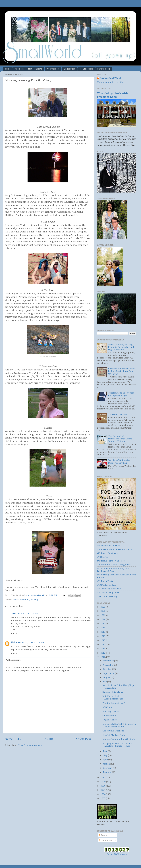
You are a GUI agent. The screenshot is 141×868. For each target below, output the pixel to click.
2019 (103, 623)
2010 (103, 777)
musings (35, 599)
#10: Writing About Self (109, 589)
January (107, 772)
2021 (103, 615)
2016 (103, 636)
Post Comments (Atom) (30, 745)
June (105, 751)
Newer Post (13, 739)
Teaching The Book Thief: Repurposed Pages (121, 394)
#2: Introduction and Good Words (115, 549)
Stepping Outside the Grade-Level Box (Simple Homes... (117, 745)
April (106, 759)
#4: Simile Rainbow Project (111, 561)
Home (8, 69)
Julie (13, 613)
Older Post (84, 739)
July (105, 682)
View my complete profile (110, 82)
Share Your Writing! (107, 596)
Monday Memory (21, 599)
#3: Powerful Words (107, 553)
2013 (103, 649)
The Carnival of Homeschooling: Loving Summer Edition (120, 439)
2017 (103, 632)
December (109, 661)
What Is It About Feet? (114, 703)
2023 (103, 607)
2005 (103, 798)
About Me (19, 69)
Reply (14, 634)
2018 (103, 628)
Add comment (13, 660)
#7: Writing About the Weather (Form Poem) (116, 576)
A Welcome (108, 707)
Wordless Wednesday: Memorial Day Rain (119, 461)
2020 (103, 619)
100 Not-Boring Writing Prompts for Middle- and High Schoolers (121, 347)
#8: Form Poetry (106, 581)
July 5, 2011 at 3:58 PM (27, 613)
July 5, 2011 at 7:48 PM (33, 642)
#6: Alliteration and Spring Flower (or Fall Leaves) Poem (116, 570)
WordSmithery (53, 69)
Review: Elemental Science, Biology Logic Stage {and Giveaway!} (122, 371)
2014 (103, 644)
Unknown (16, 642)
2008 (103, 786)
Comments (106, 840)
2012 (103, 653)
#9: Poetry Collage (107, 585)
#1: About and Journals (109, 546)
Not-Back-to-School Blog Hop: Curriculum (118, 686)
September (109, 673)
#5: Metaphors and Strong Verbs (114, 565)
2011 (103, 657)
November (109, 665)
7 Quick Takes (110, 720)
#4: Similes (103, 557)
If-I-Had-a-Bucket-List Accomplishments (114, 697)
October (108, 669)
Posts (103, 835)
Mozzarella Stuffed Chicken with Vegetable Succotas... (119, 725)
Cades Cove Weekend (113, 731)
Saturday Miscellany (113, 692)
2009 (103, 781)
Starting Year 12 (111, 711)
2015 (103, 640)
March (107, 764)
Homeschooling (35, 69)
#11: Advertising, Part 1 (109, 592)
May (105, 755)
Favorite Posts (104, 69)
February (108, 768)
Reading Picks (86, 69)
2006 (103, 794)
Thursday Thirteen (118, 414)
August (107, 677)
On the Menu (70, 69)
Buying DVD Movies (117, 854)
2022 (103, 611)
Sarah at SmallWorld (110, 78)
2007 (103, 790)
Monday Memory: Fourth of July (119, 739)
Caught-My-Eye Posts (114, 735)
